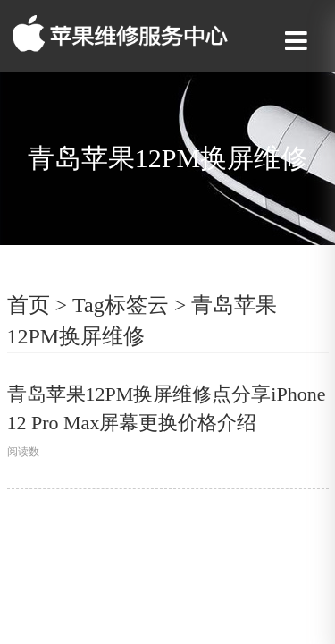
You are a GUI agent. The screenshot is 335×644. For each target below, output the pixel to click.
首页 (29, 305)
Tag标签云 (121, 305)
